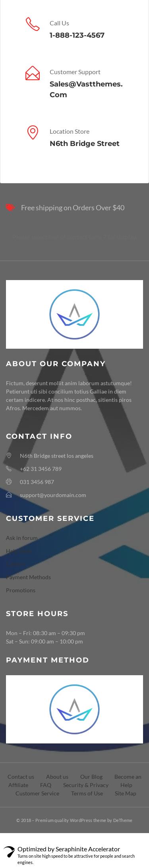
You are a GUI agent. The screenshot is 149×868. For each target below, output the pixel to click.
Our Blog (91, 777)
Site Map (126, 793)
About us (57, 777)
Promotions (21, 590)
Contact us (21, 777)
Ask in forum (22, 538)
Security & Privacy (86, 785)
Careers (16, 564)
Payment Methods (28, 577)
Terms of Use (87, 793)
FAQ (46, 785)
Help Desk (19, 551)
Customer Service (37, 793)
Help (126, 785)
